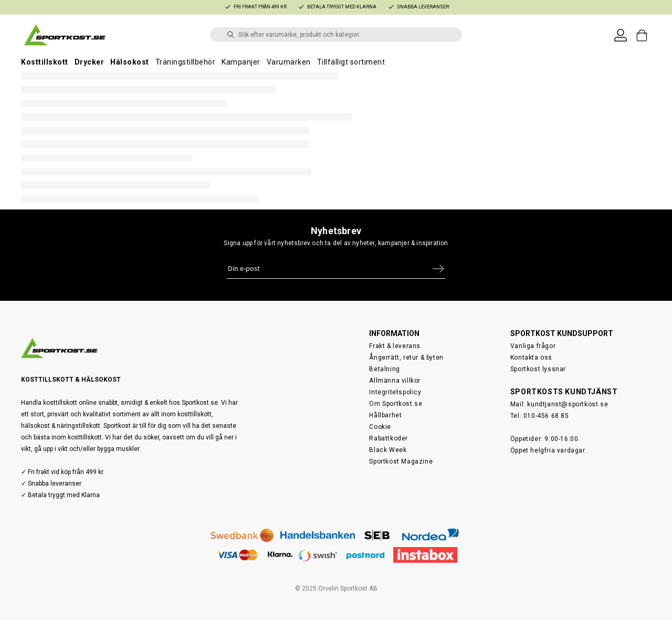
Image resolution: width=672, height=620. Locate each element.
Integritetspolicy (395, 392)
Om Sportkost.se (396, 404)
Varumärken (289, 62)
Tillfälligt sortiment (351, 62)
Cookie (380, 427)
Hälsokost (130, 62)
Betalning (384, 369)
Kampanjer (241, 62)
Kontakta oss (531, 358)
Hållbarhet (385, 415)
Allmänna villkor (395, 381)
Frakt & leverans (395, 346)
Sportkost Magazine (401, 461)
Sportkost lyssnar (538, 369)
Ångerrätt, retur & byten (406, 358)
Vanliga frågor (533, 346)
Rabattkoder (388, 438)
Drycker (90, 62)
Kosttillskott (45, 62)
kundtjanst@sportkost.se (568, 404)
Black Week (388, 450)
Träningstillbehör (186, 62)
